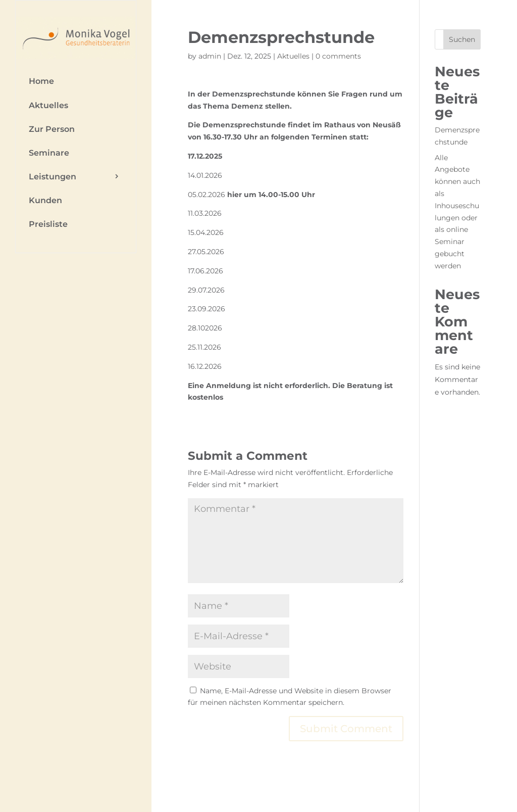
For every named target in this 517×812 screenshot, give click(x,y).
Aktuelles (48, 105)
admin (210, 56)
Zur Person (52, 129)
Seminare (49, 153)
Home (41, 81)
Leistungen (53, 177)
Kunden (45, 200)
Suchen (462, 39)
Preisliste (48, 224)
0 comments (338, 56)
